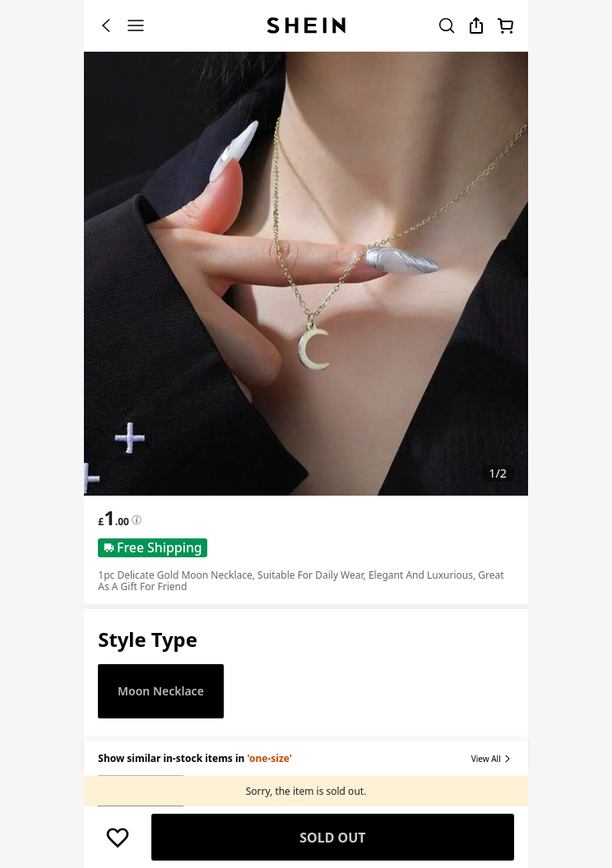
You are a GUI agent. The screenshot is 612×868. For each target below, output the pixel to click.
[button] (148, 640)
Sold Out (332, 838)
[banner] (306, 274)
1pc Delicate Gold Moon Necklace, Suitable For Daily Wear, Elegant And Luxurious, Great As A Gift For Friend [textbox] (301, 581)
